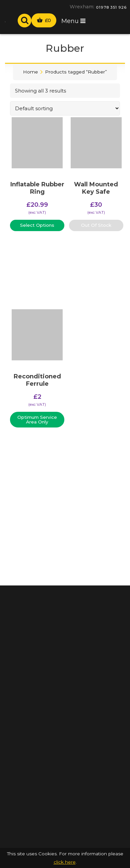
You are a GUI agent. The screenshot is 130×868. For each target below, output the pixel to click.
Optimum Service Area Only (37, 419)
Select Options (37, 225)
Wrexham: (82, 7)
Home (30, 72)
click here (65, 862)
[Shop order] (65, 108)
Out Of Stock (96, 225)
